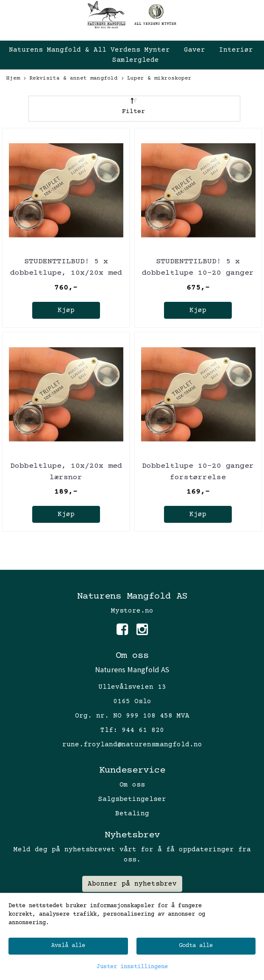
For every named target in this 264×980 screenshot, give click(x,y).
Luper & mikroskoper (157, 79)
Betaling (132, 814)
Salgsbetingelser (132, 799)
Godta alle (196, 946)
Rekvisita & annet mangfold (71, 79)
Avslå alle (68, 946)
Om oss (132, 785)
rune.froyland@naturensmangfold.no (132, 745)
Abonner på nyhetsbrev (132, 884)
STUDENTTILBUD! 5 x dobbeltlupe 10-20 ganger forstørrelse (198, 273)
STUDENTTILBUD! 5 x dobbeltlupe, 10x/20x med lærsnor (66, 273)
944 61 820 (143, 730)
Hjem (13, 78)
